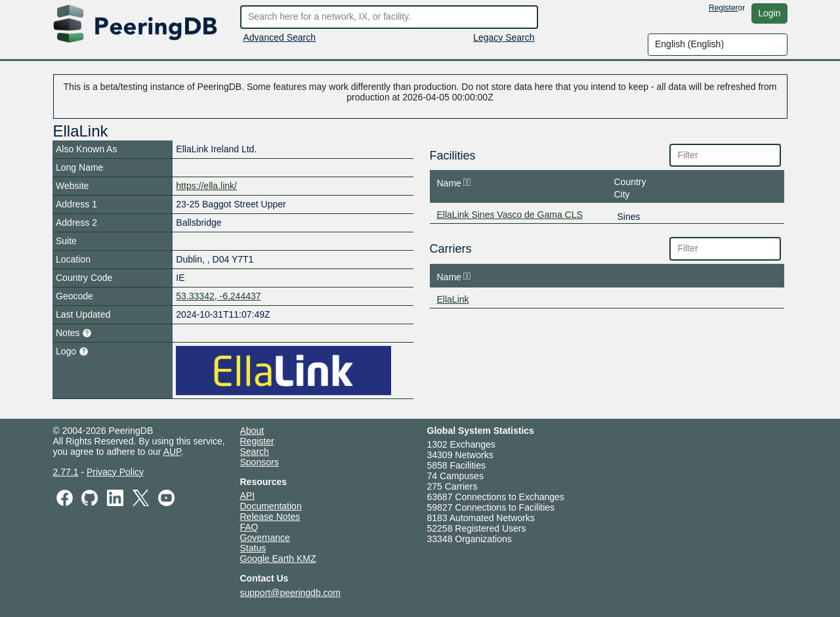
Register (724, 8)
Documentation (271, 506)
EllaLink (453, 299)
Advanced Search (280, 37)
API (248, 496)
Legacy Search (504, 37)
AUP (172, 452)
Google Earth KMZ (278, 559)
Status (253, 548)
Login (769, 13)
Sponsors (260, 462)
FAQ (249, 527)
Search (255, 452)
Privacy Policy (115, 472)
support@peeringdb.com (291, 593)
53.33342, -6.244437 (218, 296)
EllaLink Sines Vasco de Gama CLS (510, 215)
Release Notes (270, 517)
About (252, 431)
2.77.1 (66, 472)
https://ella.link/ (206, 186)
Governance (265, 538)
